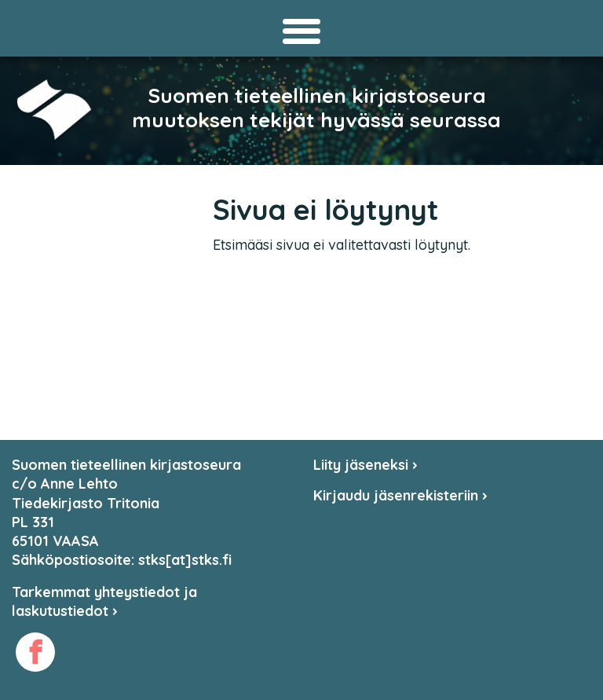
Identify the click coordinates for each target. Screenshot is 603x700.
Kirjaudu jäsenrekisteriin (400, 495)
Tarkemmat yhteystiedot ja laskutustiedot (104, 601)
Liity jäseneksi (365, 465)
